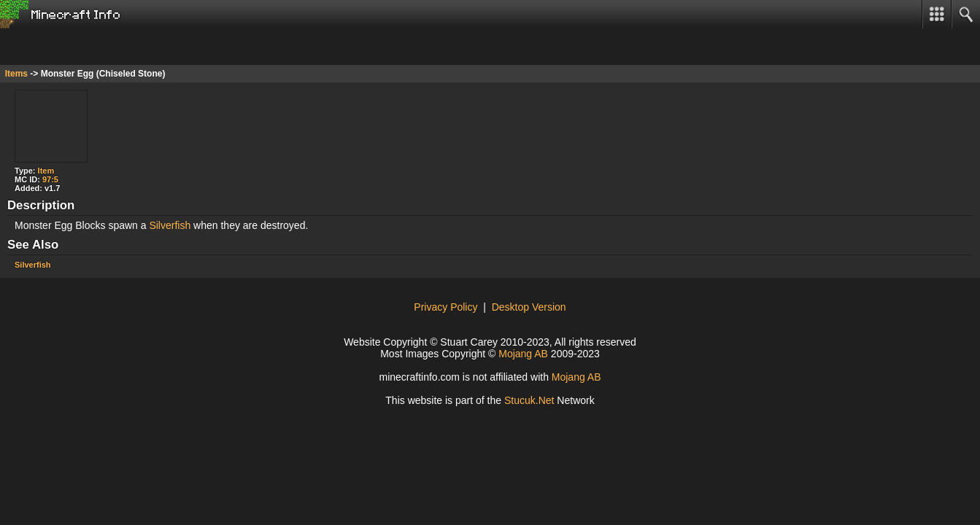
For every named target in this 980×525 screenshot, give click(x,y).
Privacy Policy (445, 307)
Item (46, 171)
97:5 (50, 179)
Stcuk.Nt (529, 400)
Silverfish (170, 225)
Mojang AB (523, 354)
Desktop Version (529, 307)
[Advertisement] (117, 47)
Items (16, 74)
